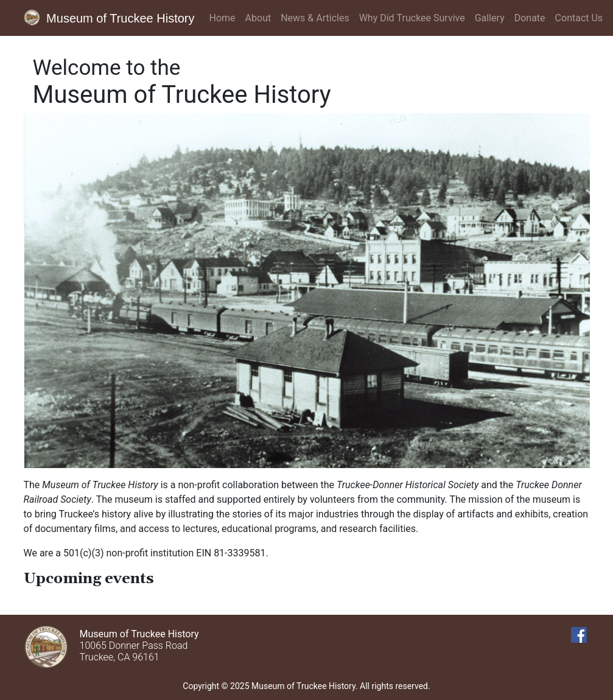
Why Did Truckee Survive (412, 18)
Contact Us (579, 18)
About (258, 18)
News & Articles (315, 18)
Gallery (490, 18)
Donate (530, 18)
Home (222, 18)
